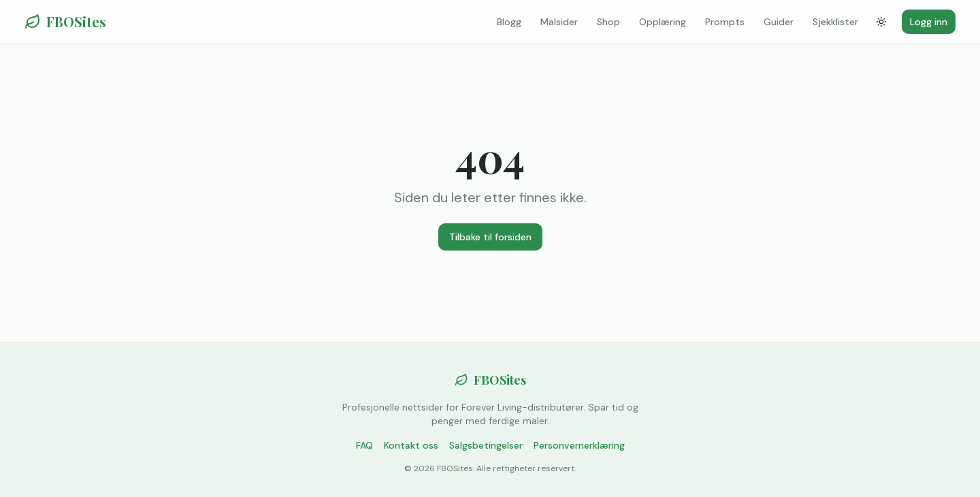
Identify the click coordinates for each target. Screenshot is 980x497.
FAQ (364, 445)
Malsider (559, 22)
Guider (779, 22)
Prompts (725, 22)
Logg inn (929, 22)
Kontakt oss (411, 445)
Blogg (509, 22)
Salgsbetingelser (486, 445)
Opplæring (663, 22)
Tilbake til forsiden (490, 237)
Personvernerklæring (579, 445)
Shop (608, 22)
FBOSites (65, 21)
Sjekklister (835, 22)
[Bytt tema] (881, 22)
